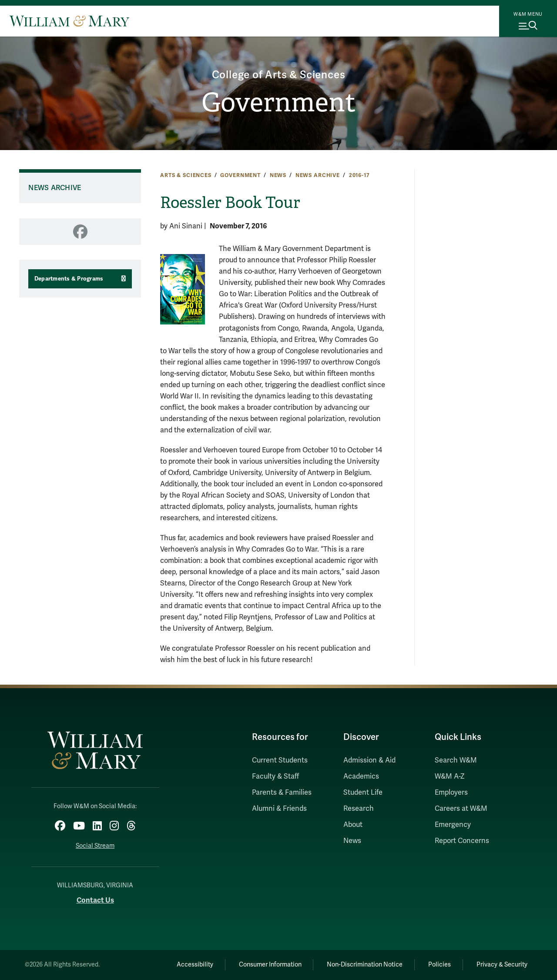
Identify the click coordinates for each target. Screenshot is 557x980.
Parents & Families (282, 793)
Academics (361, 776)
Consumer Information (270, 965)
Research (359, 809)
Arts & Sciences (186, 175)
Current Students (280, 760)
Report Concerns (462, 841)
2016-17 (359, 175)
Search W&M (456, 760)
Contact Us (95, 900)
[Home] (69, 21)
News (278, 175)
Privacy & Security (502, 965)
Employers (451, 793)
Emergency (453, 825)
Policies (440, 965)
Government (279, 103)
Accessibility (195, 965)
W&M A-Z (450, 776)
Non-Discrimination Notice (365, 965)
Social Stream (95, 846)
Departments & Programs (69, 279)
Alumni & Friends (279, 809)
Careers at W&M (461, 809)
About (353, 825)
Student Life (363, 793)
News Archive (318, 175)
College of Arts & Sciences (279, 75)
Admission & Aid (369, 760)
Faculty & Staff (275, 776)
